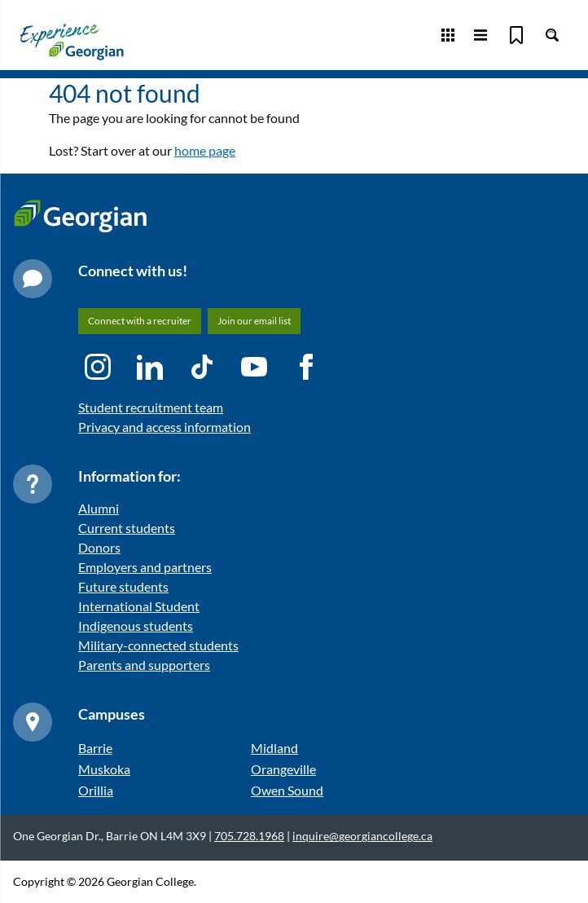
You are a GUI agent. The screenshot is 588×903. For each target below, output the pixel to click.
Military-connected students (158, 645)
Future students (123, 586)
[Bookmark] (516, 35)
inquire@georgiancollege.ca (362, 836)
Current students (127, 528)
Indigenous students (136, 625)
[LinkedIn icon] (150, 367)
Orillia (96, 790)
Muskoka (104, 769)
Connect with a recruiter (140, 321)
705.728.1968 (249, 836)
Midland (274, 748)
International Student (139, 606)
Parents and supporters (144, 665)
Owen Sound (287, 790)
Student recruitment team (151, 407)
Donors (99, 547)
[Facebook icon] (306, 367)
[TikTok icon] (202, 367)
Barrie (95, 748)
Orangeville (283, 769)
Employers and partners (145, 567)
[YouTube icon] (254, 367)
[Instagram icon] (98, 367)
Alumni (99, 508)
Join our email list (254, 321)
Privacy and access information (165, 427)
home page (205, 150)
